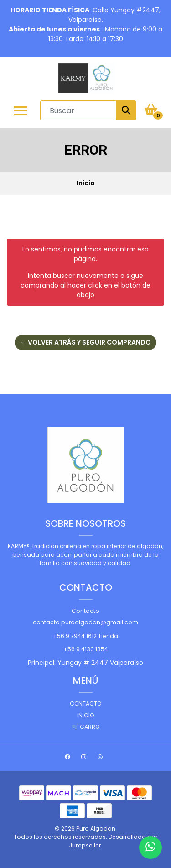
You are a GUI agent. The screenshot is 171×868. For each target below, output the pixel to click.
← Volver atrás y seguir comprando (85, 342)
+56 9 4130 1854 (86, 649)
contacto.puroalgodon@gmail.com (85, 622)
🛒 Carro (85, 727)
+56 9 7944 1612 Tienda (85, 636)
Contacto (85, 611)
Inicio (85, 715)
